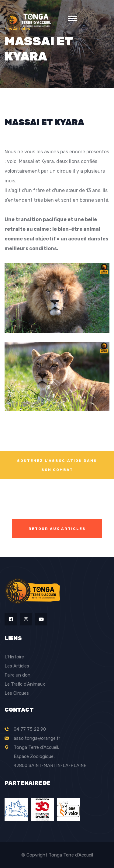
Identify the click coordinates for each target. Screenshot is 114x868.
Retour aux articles (57, 529)
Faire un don (17, 675)
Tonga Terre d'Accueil (71, 855)
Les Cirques (17, 693)
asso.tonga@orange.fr (37, 738)
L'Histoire (14, 657)
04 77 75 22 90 (30, 729)
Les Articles (17, 666)
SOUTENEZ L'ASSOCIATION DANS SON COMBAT (57, 465)
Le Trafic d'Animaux (25, 684)
